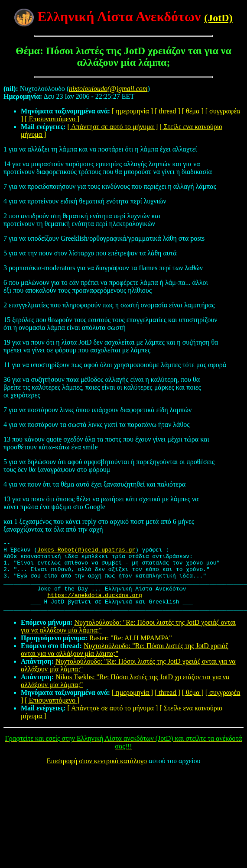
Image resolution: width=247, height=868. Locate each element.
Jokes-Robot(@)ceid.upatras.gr (86, 552)
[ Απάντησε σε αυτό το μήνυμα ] (113, 127)
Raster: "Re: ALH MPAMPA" (131, 652)
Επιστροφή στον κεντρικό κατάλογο (97, 775)
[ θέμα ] (193, 111)
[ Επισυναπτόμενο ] (52, 119)
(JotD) (218, 18)
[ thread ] (167, 111)
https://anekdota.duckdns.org (94, 607)
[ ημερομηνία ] (132, 111)
